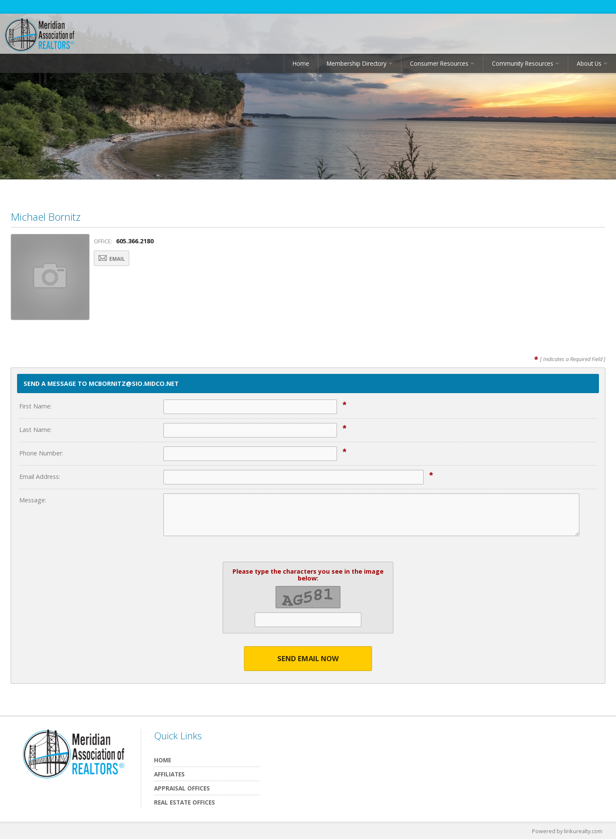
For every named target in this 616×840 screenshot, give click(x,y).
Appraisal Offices (182, 789)
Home (301, 66)
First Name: (35, 406)
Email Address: (40, 477)
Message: (33, 500)
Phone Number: (41, 453)
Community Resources (523, 66)
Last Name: (35, 430)
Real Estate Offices (185, 803)
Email (116, 259)
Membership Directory (357, 66)
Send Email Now (308, 659)
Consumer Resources (439, 66)
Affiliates (169, 774)
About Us (589, 66)
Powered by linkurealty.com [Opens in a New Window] (567, 831)
